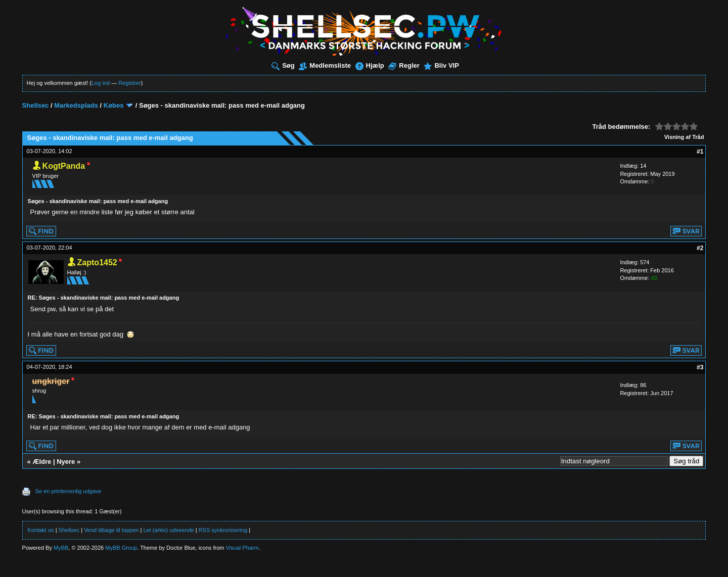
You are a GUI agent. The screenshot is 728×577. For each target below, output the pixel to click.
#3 (700, 367)
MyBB (61, 548)
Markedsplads (76, 105)
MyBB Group (121, 548)
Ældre (42, 462)
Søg (283, 65)
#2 (700, 248)
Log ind (101, 83)
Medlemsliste (325, 65)
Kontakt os (41, 530)
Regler (404, 65)
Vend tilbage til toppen (111, 530)
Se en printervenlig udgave (69, 491)
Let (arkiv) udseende (168, 530)
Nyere (66, 462)
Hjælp (370, 65)
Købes (114, 105)
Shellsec (36, 105)
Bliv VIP (441, 65)
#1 (700, 152)
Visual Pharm (242, 548)
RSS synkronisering (223, 530)
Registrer (130, 83)
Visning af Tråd (684, 137)
